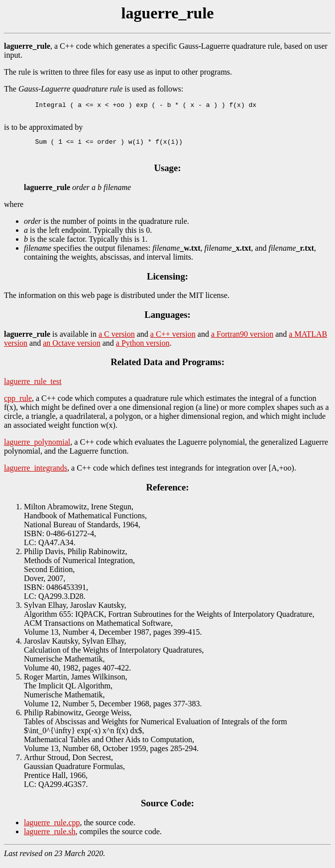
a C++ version (173, 340)
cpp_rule (18, 404)
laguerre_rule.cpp (52, 828)
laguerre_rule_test (33, 387)
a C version (117, 340)
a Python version (143, 349)
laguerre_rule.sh (50, 837)
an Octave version (72, 349)
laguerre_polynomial (37, 448)
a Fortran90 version (242, 340)
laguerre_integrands (36, 474)
